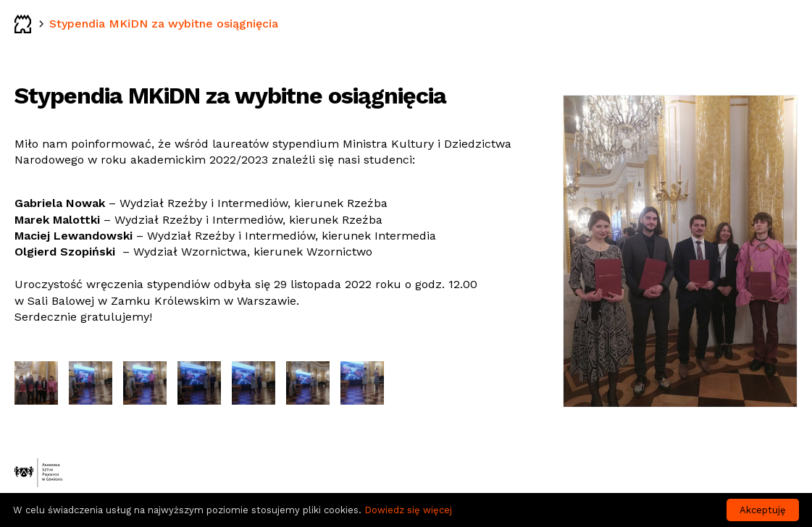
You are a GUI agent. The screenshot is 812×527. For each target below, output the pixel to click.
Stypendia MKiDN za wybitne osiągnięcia (164, 24)
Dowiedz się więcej (408, 510)
